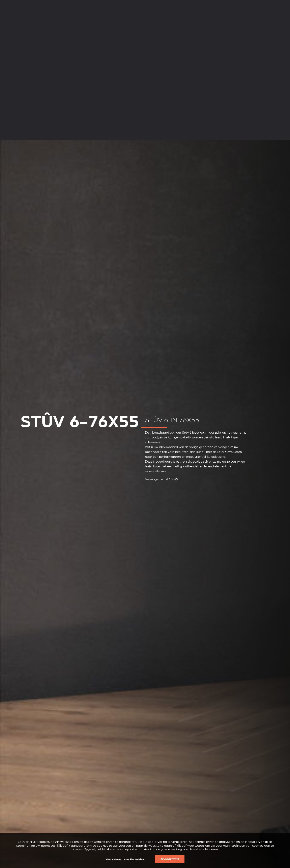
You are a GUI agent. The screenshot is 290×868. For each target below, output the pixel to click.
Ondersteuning (65, 4)
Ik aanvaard (170, 859)
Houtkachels (43, 15)
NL (235, 4)
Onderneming (43, 4)
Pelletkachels (79, 15)
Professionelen (88, 4)
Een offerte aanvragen (264, 16)
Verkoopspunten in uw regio (220, 16)
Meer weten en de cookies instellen (125, 859)
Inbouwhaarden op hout (124, 15)
